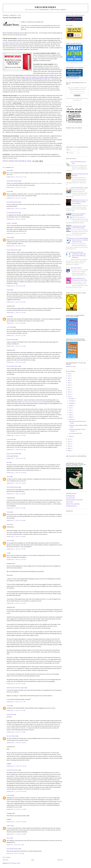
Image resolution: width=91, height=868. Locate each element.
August (71, 405)
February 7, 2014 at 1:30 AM (16, 312)
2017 (69, 390)
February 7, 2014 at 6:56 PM (16, 520)
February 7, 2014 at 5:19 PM (16, 508)
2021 (69, 380)
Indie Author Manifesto (76, 268)
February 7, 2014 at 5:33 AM (16, 335)
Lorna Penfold (10, 327)
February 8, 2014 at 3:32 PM (16, 603)
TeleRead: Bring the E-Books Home (74, 500)
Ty (7, 553)
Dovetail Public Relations (13, 181)
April (71, 415)
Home (33, 860)
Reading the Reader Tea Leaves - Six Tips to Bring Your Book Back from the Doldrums (79, 202)
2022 (69, 378)
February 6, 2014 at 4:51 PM (16, 233)
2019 (69, 385)
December (72, 399)
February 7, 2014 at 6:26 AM (16, 362)
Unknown (9, 237)
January (71, 436)
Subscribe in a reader (71, 366)
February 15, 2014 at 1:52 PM (16, 809)
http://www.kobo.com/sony (52, 77)
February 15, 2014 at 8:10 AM (16, 791)
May (70, 412)
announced (29, 26)
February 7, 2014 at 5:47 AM (16, 346)
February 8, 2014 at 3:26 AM (16, 559)
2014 (69, 397)
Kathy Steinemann (11, 339)
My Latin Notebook (11, 736)
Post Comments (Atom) (15, 863)
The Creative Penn (70, 498)
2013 (69, 439)
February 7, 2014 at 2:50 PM (16, 483)
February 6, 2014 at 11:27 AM (16, 177)
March (71, 417)
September (72, 403)
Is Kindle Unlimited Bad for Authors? (79, 188)
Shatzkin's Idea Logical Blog (73, 504)
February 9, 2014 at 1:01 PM (16, 710)
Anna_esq (9, 540)
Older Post (60, 860)
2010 (69, 446)
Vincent (8, 170)
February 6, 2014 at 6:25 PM (16, 286)
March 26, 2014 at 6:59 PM (15, 853)
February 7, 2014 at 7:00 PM (16, 536)
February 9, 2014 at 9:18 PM (16, 732)
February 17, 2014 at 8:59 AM (16, 822)
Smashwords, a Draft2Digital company (53, 10)
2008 (69, 451)
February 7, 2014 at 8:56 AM (16, 450)
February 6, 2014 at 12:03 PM (16, 198)
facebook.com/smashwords (73, 78)
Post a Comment (6, 857)
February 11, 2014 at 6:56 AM (16, 743)
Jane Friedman (69, 502)
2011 (69, 444)
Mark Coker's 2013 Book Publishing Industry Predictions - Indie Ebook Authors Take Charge (79, 240)
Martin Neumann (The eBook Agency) (16, 688)
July (70, 408)
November (72, 401)
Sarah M (9, 290)
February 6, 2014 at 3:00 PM (16, 219)
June (70, 410)
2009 (69, 448)
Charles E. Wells (10, 223)
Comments (70, 153)
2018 (69, 387)
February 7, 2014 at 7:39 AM (16, 435)
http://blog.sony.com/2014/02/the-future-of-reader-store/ (37, 79)
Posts (69, 150)
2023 (69, 376)
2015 (69, 394)
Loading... (68, 458)
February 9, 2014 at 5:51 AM (16, 702)
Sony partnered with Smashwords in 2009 (12, 42)
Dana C (8, 838)
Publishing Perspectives (72, 506)
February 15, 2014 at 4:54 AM (16, 766)
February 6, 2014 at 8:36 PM (16, 302)
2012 (69, 441)
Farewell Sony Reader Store (75, 433)
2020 (69, 383)
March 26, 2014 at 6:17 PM (15, 845)
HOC (8, 462)
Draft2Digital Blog (70, 496)
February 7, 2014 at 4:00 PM (16, 494)
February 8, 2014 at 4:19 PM (16, 684)
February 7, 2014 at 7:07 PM (16, 549)
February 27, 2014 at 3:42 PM (16, 834)
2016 (69, 392)
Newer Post (5, 860)
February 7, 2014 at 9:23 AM (16, 458)
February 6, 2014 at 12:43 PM (16, 209)
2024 (69, 374)
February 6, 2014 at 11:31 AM (16, 187)
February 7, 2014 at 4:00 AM (16, 323)
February (71, 419)
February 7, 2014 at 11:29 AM (16, 473)
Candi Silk (9, 795)
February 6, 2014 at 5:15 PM (16, 246)
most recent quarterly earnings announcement (32, 402)
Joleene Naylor (10, 714)
